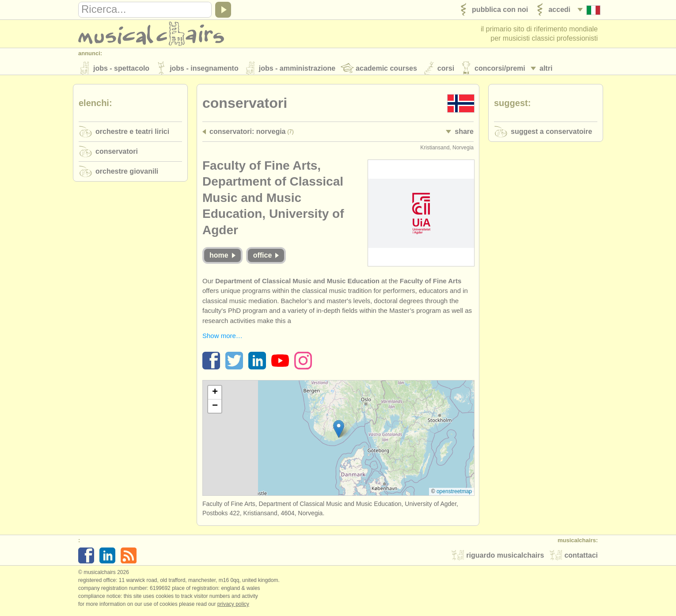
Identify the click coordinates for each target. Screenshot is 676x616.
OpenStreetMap (454, 494)
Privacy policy (233, 607)
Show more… (222, 338)
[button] (339, 432)
